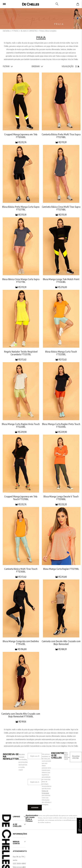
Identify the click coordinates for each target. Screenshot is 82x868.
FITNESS (15, 31)
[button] (8, 66)
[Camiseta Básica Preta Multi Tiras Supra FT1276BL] (61, 108)
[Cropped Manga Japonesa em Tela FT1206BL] (21, 108)
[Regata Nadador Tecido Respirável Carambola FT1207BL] (21, 325)
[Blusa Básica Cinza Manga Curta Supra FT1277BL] (21, 253)
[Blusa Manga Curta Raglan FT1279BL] (61, 543)
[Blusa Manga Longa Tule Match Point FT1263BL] (61, 253)
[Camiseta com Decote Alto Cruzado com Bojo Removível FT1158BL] (21, 687)
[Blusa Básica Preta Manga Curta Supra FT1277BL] (21, 180)
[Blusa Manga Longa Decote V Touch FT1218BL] (61, 470)
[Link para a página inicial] (6, 31)
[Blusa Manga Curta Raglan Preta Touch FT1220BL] (61, 398)
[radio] (76, 66)
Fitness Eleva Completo (48, 31)
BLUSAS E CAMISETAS (29, 31)
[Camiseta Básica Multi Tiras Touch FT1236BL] (21, 543)
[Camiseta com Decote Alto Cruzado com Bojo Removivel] (61, 615)
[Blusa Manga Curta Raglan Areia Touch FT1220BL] (21, 398)
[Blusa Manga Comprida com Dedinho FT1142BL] (21, 615)
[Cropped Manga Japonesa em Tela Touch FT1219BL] (21, 470)
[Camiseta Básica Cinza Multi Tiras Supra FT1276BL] (61, 180)
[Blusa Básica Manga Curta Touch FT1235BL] (61, 325)
